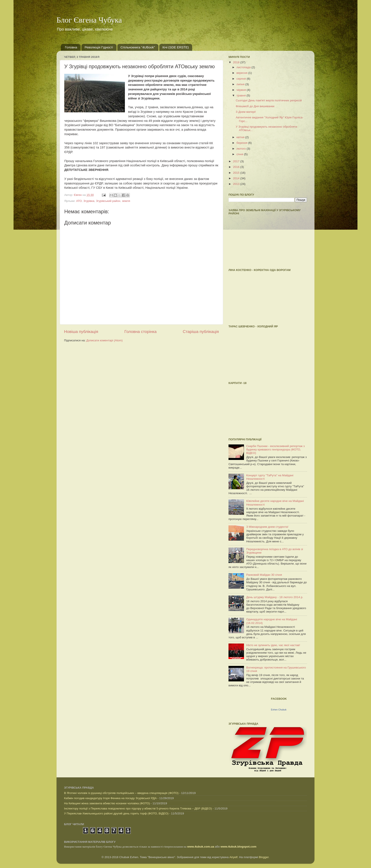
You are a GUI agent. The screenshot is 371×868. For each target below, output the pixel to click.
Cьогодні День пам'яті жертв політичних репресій (269, 100)
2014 (237, 178)
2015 (237, 173)
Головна (71, 47)
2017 (237, 161)
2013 (237, 184)
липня (241, 84)
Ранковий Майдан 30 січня (264, 575)
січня (240, 154)
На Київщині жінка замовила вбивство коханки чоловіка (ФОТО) (107, 803)
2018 (237, 62)
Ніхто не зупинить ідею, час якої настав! (273, 645)
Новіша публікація (81, 332)
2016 (237, 167)
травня (241, 95)
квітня (241, 137)
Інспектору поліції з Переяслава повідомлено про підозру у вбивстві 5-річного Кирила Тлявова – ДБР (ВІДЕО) (138, 808)
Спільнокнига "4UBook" (138, 47)
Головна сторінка (141, 332)
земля (126, 201)
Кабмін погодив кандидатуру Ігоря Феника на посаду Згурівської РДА (110, 798)
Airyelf (233, 857)
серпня (242, 79)
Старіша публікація (201, 332)
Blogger (264, 857)
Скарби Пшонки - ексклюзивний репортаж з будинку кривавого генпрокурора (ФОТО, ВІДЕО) (275, 449)
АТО (79, 201)
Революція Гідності (99, 47)
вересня (242, 73)
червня (242, 90)
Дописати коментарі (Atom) (104, 340)
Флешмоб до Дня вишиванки (255, 106)
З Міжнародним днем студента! (267, 527)
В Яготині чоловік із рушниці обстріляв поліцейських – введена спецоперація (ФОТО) (121, 793)
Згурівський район (108, 201)
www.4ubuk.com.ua (201, 847)
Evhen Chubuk (279, 710)
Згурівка (89, 201)
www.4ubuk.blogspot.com (238, 847)
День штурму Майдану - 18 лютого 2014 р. (275, 597)
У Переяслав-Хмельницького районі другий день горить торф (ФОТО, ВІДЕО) (116, 813)
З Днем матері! (246, 112)
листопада (244, 67)
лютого (241, 149)
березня (242, 143)
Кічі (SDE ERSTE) (176, 47)
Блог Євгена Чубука (89, 20)
